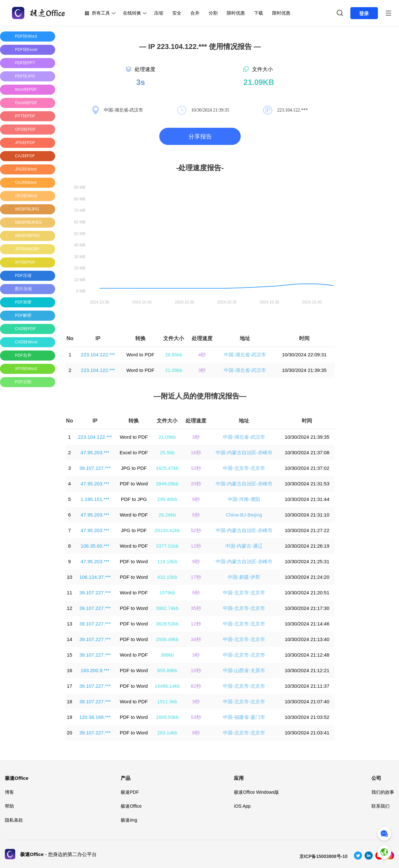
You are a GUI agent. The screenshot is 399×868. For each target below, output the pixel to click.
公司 (376, 778)
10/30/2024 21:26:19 (307, 546)
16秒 (196, 452)
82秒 (196, 686)
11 (70, 593)
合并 (195, 13)
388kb (167, 655)
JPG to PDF (134, 468)
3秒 (202, 370)
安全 (177, 13)
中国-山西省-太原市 (244, 670)
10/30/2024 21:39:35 (304, 370)
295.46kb (167, 499)
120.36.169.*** (95, 717)
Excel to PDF (134, 452)
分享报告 (200, 137)
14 (70, 639)
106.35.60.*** (95, 546)
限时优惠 (236, 13)
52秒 (196, 530)
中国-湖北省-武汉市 (245, 355)
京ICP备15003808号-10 (323, 856)
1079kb (167, 593)
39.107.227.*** (95, 468)
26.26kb (167, 515)
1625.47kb (167, 468)
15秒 (196, 670)
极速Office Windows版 (256, 792)
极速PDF (130, 792)
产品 (126, 778)
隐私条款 (14, 820)
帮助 (9, 806)
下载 (259, 13)
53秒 (196, 717)
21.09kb (174, 370)
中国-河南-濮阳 (244, 499)
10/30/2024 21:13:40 (307, 639)
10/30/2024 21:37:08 (307, 452)
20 (70, 733)
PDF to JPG (134, 499)
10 (70, 577)
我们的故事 (383, 792)
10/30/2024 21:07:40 (307, 702)
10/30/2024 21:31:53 (307, 484)
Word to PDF (140, 355)
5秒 (196, 515)
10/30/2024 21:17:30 (307, 608)
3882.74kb (167, 608)
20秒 (196, 484)
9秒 (196, 499)
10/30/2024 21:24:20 (307, 577)
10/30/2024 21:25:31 (307, 561)
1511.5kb (167, 702)
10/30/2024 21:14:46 (307, 624)
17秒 (196, 577)
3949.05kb (167, 484)
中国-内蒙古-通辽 (244, 546)
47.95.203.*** (95, 452)
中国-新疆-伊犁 (244, 577)
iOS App (242, 806)
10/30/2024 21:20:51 (307, 593)
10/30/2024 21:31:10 (307, 515)
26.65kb (174, 355)
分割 (213, 13)
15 (70, 655)
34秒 (196, 639)
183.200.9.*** (95, 670)
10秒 (196, 468)
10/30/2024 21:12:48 (307, 655)
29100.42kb (167, 530)
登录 (364, 13)
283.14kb (167, 733)
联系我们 (381, 806)
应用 (239, 778)
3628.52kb (167, 624)
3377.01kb (167, 546)
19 (70, 717)
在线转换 (132, 13)
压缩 (159, 13)
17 (70, 686)
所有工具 (101, 13)
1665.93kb (167, 717)
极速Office (17, 778)
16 (70, 670)
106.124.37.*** (95, 577)
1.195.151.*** (95, 499)
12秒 (196, 546)
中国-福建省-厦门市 (244, 717)
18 (70, 702)
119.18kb (167, 561)
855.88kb (167, 670)
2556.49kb (167, 639)
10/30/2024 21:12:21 (307, 670)
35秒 (196, 608)
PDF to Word (134, 484)
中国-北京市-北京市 (244, 468)
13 (70, 624)
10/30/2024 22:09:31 (304, 355)
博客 (9, 792)
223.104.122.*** (98, 355)
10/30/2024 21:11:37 (307, 686)
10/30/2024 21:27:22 (307, 530)
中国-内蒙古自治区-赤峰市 (244, 452)
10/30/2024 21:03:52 (307, 717)
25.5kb (167, 452)
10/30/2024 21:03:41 (307, 733)
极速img (129, 820)
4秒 (202, 355)
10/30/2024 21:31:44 (307, 499)
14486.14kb (167, 686)
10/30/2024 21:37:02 (307, 468)
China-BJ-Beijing (244, 515)
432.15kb (167, 577)
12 (70, 608)
